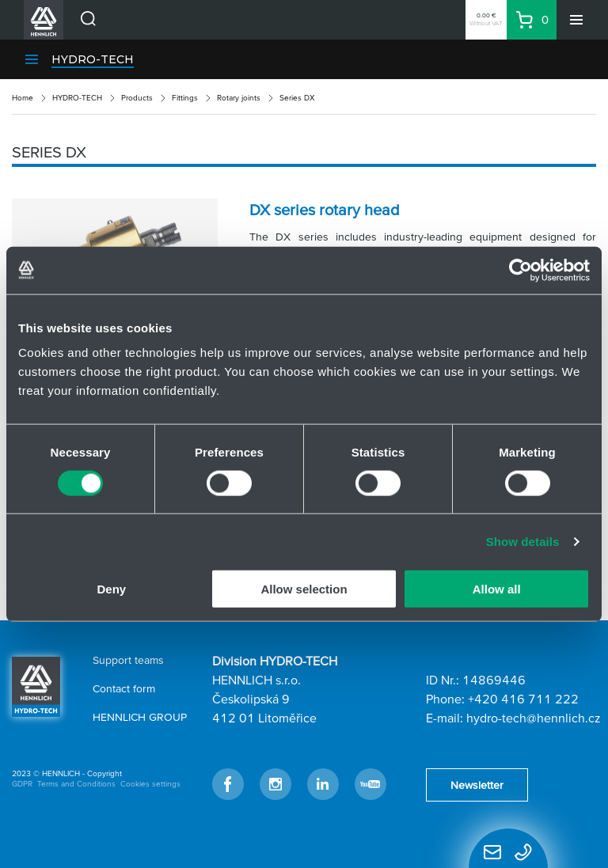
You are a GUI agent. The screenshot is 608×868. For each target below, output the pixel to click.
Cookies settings (150, 784)
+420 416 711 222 (523, 699)
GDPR (22, 784)
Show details (523, 541)
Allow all (497, 589)
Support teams (128, 660)
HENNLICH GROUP (140, 717)
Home (23, 98)
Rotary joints (239, 98)
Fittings (185, 98)
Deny (111, 589)
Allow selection (304, 589)
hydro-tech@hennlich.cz (534, 718)
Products (137, 98)
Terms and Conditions (76, 784)
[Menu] (576, 20)
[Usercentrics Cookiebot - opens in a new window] (521, 270)
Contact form (124, 688)
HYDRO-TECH (93, 59)
